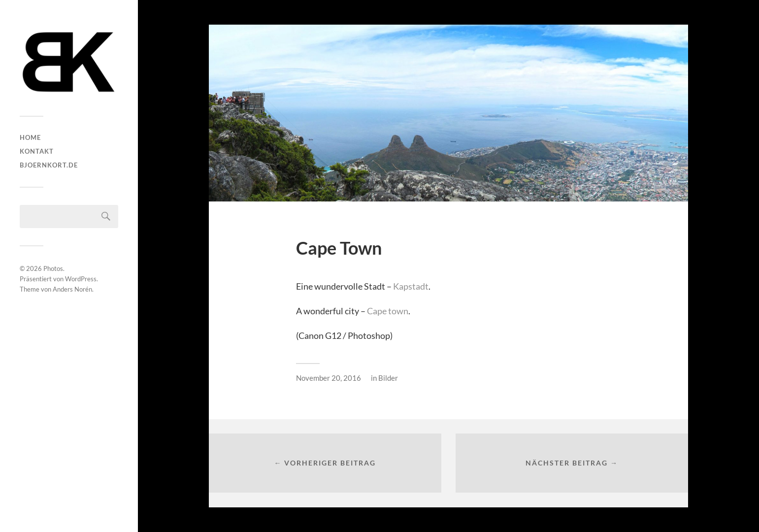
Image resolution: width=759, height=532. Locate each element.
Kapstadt (411, 286)
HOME (30, 137)
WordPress (81, 279)
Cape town (388, 311)
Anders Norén (72, 289)
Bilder (388, 378)
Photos (53, 268)
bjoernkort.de (49, 165)
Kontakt (37, 151)
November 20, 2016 (329, 378)
